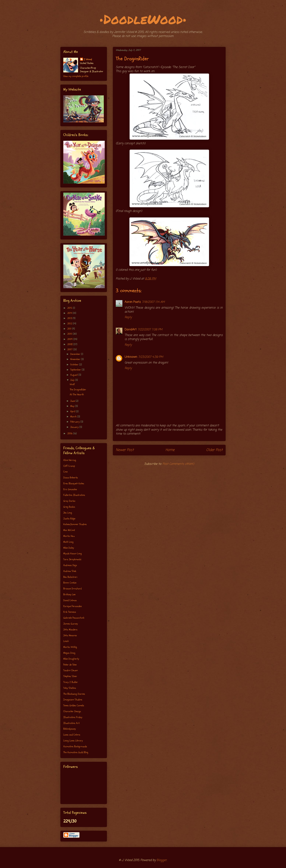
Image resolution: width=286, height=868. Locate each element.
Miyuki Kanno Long (73, 553)
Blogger (162, 860)
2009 (70, 339)
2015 (70, 308)
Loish (66, 641)
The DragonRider (78, 390)
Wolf (72, 384)
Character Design (72, 711)
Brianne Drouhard (72, 589)
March (74, 417)
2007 (70, 349)
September (76, 370)
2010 (70, 334)
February (75, 422)
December (76, 354)
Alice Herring (70, 460)
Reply (128, 317)
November (76, 359)
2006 (70, 433)
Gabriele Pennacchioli (74, 618)
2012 (70, 324)
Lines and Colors (72, 735)
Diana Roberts (71, 478)
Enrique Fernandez (73, 606)
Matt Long (68, 542)
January (75, 427)
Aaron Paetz (133, 302)
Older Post (214, 450)
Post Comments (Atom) (178, 464)
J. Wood (88, 59)
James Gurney (71, 624)
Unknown (131, 357)
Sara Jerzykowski (72, 559)
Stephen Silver (70, 676)
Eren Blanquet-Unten (74, 483)
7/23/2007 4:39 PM (151, 357)
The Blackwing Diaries (74, 694)
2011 (70, 329)
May (73, 406)
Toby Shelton (70, 688)
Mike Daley (69, 548)
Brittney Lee (69, 594)
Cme (65, 472)
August (74, 375)
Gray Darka (69, 501)
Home (170, 450)
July (73, 380)
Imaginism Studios (73, 700)
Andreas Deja (70, 565)
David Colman (70, 600)
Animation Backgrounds (75, 746)
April (73, 411)
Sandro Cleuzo (70, 670)
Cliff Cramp (69, 466)
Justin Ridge (69, 519)
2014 (70, 313)
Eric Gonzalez (70, 489)
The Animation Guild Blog (76, 752)
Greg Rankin (69, 507)
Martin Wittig (70, 647)
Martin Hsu (69, 536)
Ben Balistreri (70, 577)
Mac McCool (69, 530)
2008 (70, 344)
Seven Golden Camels (74, 705)
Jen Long (68, 513)
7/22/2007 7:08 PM (150, 330)
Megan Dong (69, 653)
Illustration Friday (73, 717)
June (73, 401)
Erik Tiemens (70, 612)
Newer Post (125, 450)
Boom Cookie (70, 583)
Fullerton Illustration (74, 495)
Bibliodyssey (70, 729)
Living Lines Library (73, 741)
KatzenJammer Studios (75, 524)
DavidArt (131, 330)
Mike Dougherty (71, 659)
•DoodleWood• (143, 19)
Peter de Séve (70, 665)
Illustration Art (71, 723)
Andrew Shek (70, 571)
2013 (70, 318)
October (75, 365)
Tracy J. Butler (71, 682)
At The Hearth (77, 394)
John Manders (70, 630)
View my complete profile (76, 76)
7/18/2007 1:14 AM (153, 302)
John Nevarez (70, 635)
